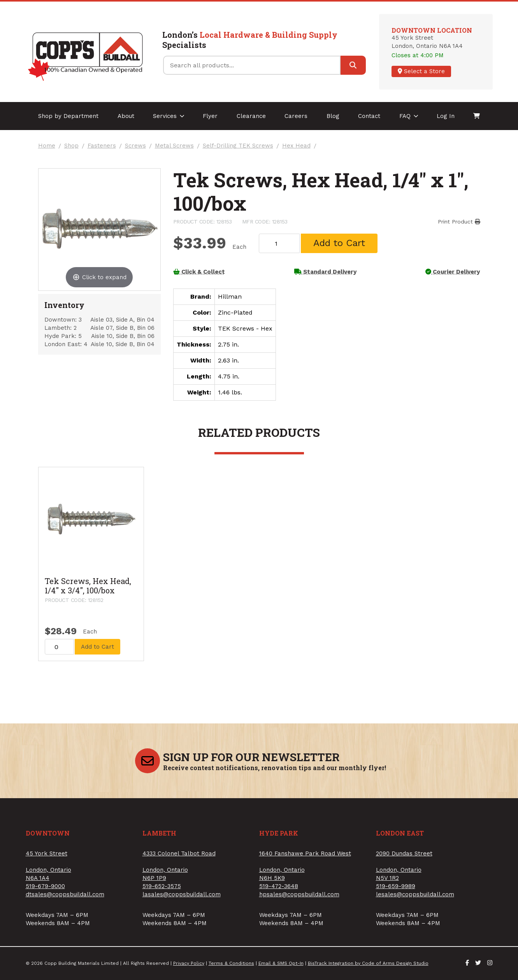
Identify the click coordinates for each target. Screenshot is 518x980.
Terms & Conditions (231, 963)
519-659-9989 (396, 886)
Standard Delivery (325, 272)
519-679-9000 (45, 886)
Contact (369, 116)
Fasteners (102, 146)
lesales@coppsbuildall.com (415, 894)
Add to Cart (339, 243)
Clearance (251, 116)
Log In (446, 116)
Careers (296, 116)
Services (169, 116)
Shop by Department (68, 116)
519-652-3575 (162, 886)
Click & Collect (199, 272)
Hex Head (296, 146)
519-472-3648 (279, 886)
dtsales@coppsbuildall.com (65, 894)
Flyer (210, 116)
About (126, 116)
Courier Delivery (453, 272)
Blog (333, 116)
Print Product (459, 222)
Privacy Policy (189, 963)
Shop (71, 146)
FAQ (409, 116)
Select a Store (421, 71)
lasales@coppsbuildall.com (182, 894)
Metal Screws (174, 146)
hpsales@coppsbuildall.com (299, 894)
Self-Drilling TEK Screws (238, 146)
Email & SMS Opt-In (281, 963)
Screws (135, 146)
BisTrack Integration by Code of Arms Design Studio (368, 963)
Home (47, 146)
